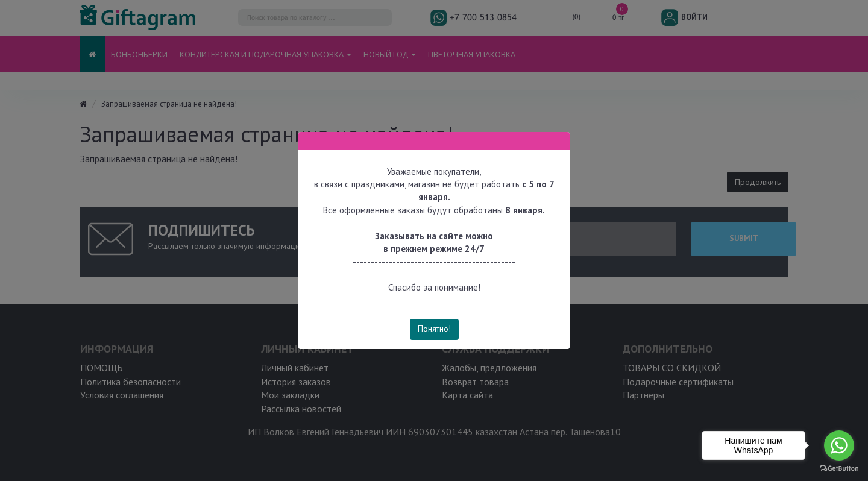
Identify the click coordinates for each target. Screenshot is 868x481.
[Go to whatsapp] (839, 445)
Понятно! (434, 329)
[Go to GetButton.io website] (839, 469)
